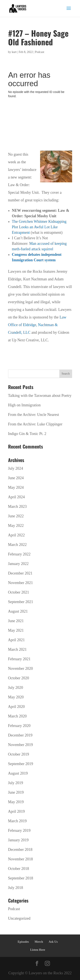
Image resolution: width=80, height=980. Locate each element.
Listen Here (38, 950)
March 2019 (17, 821)
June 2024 (16, 478)
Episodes (23, 942)
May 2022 (16, 526)
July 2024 (16, 468)
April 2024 (17, 497)
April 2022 (17, 535)
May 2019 (16, 802)
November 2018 (20, 859)
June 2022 (16, 516)
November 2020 (20, 669)
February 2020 (19, 726)
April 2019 (17, 811)
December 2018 (20, 850)
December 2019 (20, 735)
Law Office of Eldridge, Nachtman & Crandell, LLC (37, 325)
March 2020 (17, 716)
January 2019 (18, 840)
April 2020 (17, 707)
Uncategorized (19, 918)
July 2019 (16, 783)
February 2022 (19, 554)
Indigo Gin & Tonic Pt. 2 (27, 434)
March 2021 (17, 649)
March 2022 (17, 545)
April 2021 (17, 640)
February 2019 (19, 831)
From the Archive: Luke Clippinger (35, 424)
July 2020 (16, 688)
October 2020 (19, 678)
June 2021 (16, 621)
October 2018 (19, 869)
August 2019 (18, 773)
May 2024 (16, 487)
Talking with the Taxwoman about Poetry (40, 396)
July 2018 (16, 888)
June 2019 (16, 792)
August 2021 (18, 611)
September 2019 (21, 764)
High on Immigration (24, 405)
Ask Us (53, 942)
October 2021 (19, 592)
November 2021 (20, 583)
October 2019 (19, 754)
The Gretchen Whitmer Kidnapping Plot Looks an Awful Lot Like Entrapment (39, 227)
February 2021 (19, 659)
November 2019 (20, 745)
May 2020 (16, 697)
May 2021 (16, 630)
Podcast (40, 52)
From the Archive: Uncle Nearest (34, 415)
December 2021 (20, 573)
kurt (14, 52)
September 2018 (21, 878)
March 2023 (17, 507)
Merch (39, 942)
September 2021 (21, 602)
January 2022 (18, 564)
